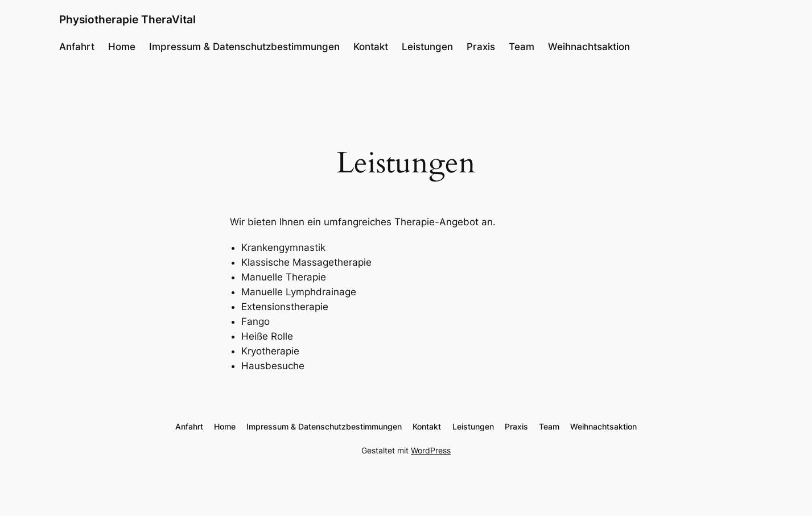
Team (522, 47)
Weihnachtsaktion (589, 47)
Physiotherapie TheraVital (127, 19)
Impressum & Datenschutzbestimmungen (244, 47)
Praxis (481, 47)
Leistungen (427, 47)
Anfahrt (77, 47)
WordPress (431, 450)
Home (122, 47)
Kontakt (371, 47)
